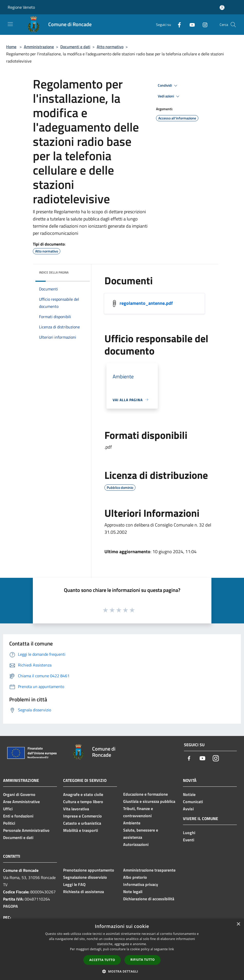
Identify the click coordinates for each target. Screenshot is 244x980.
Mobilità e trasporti (81, 830)
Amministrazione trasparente (149, 870)
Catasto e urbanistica (82, 823)
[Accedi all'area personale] (222, 8)
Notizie (189, 794)
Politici (9, 823)
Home (11, 47)
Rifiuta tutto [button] (143, 960)
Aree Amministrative (21, 802)
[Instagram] (203, 24)
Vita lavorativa (76, 809)
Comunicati (193, 802)
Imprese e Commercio (82, 816)
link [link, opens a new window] (171, 949)
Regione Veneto (21, 7)
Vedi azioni (169, 96)
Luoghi (189, 833)
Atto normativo (110, 47)
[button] (122, 971)
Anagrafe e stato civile (83, 794)
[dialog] (122, 949)
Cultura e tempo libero (83, 802)
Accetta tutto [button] (102, 960)
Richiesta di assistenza (84, 892)
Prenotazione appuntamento (89, 870)
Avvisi (188, 809)
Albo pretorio (135, 877)
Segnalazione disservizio (85, 877)
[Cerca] (233, 25)
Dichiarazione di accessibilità (149, 899)
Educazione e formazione (145, 794)
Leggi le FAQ (74, 884)
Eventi (189, 840)
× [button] (238, 924)
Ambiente (132, 823)
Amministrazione (39, 47)
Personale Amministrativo (26, 830)
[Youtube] (190, 24)
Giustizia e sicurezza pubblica (149, 801)
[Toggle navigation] (10, 24)
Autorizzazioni (136, 844)
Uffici (8, 809)
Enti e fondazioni (18, 816)
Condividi (168, 86)
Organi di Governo (19, 794)
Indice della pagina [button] (54, 272)
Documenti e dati (75, 47)
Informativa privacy (141, 884)
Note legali (133, 892)
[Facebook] (177, 24)
